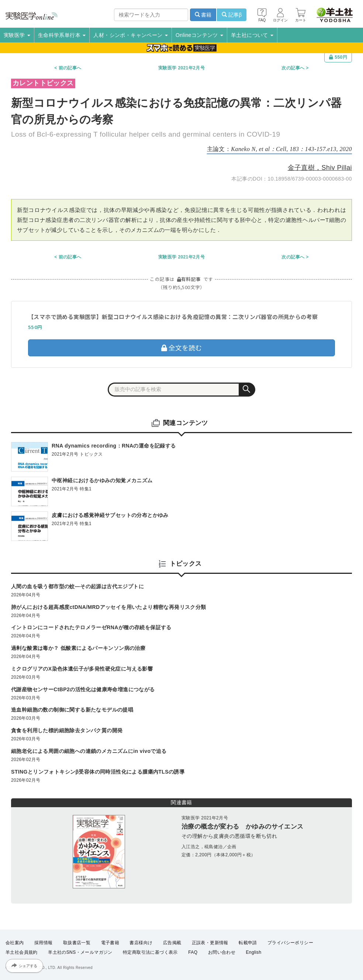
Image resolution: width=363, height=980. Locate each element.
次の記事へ (293, 68)
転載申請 (248, 943)
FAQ (193, 953)
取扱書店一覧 (77, 943)
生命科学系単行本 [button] (62, 35)
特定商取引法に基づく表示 (150, 953)
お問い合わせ (222, 953)
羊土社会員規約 (22, 953)
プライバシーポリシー (290, 943)
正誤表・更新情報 (210, 943)
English (253, 953)
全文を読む (181, 347)
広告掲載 (172, 943)
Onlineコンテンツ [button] (199, 35)
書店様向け (141, 943)
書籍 (203, 15)
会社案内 (15, 943)
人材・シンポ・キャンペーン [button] (131, 35)
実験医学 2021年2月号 (181, 68)
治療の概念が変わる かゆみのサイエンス (243, 827)
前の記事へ (70, 68)
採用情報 (44, 943)
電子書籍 (110, 943)
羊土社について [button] (252, 35)
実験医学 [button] (17, 35)
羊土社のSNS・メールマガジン (80, 953)
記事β (232, 15)
